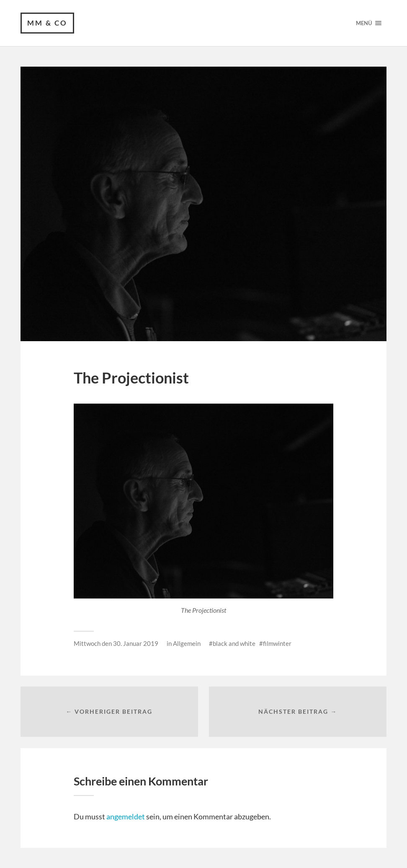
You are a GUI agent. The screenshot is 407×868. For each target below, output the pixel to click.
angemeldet (126, 816)
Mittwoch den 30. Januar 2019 (116, 643)
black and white (234, 643)
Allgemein (187, 643)
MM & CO (47, 23)
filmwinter (277, 643)
